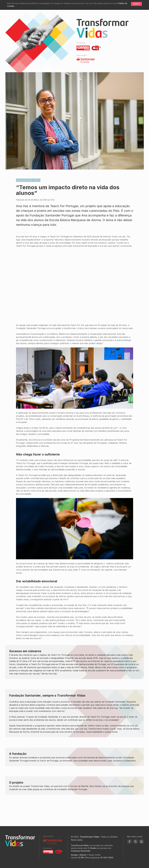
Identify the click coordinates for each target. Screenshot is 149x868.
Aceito (136, 4)
